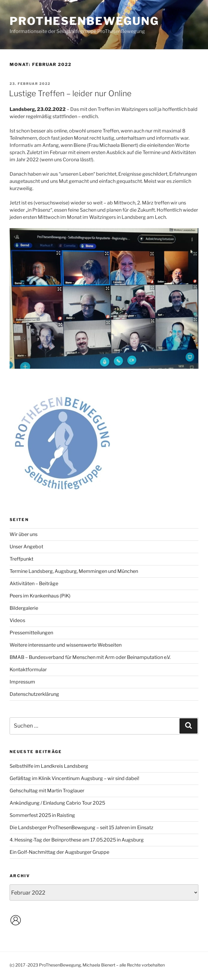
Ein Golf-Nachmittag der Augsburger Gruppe (59, 852)
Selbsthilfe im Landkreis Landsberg (49, 766)
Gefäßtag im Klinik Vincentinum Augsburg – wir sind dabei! (74, 778)
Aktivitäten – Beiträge (34, 584)
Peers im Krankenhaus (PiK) (40, 596)
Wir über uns (24, 534)
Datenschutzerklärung (34, 694)
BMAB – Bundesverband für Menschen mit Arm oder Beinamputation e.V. (90, 657)
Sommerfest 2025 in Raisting (42, 815)
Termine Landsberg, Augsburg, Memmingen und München (74, 571)
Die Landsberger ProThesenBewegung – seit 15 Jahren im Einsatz (81, 828)
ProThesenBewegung (84, 21)
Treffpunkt (21, 559)
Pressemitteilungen (31, 633)
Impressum (22, 682)
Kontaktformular (28, 670)
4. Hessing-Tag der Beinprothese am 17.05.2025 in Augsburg (77, 840)
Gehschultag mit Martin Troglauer (47, 791)
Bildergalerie (24, 608)
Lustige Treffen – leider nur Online (70, 93)
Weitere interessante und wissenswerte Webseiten (66, 645)
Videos (17, 620)
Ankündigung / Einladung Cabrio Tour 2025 (57, 803)
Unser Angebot (26, 547)
